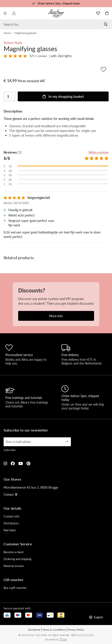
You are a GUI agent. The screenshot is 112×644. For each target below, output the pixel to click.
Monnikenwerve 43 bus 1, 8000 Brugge (31, 487)
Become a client (14, 552)
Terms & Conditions (54, 630)
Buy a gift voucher (15, 588)
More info (56, 316)
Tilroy (63, 639)
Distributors (11, 523)
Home (7, 33)
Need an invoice (14, 566)
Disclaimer (34, 630)
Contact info (11, 516)
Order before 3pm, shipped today (59, 3)
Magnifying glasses (26, 33)
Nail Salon (10, 530)
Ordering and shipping (18, 559)
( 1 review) (38, 56)
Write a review (98, 152)
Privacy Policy (76, 630)
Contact (10, 494)
